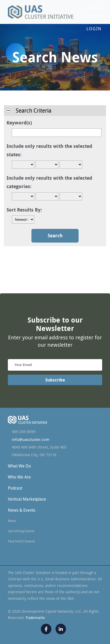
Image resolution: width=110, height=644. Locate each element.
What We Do (19, 466)
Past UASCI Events (21, 541)
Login (94, 29)
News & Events (22, 510)
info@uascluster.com (31, 439)
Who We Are (19, 477)
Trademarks (35, 618)
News (12, 521)
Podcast (15, 488)
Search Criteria (29, 110)
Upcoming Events (21, 531)
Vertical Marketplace (27, 499)
